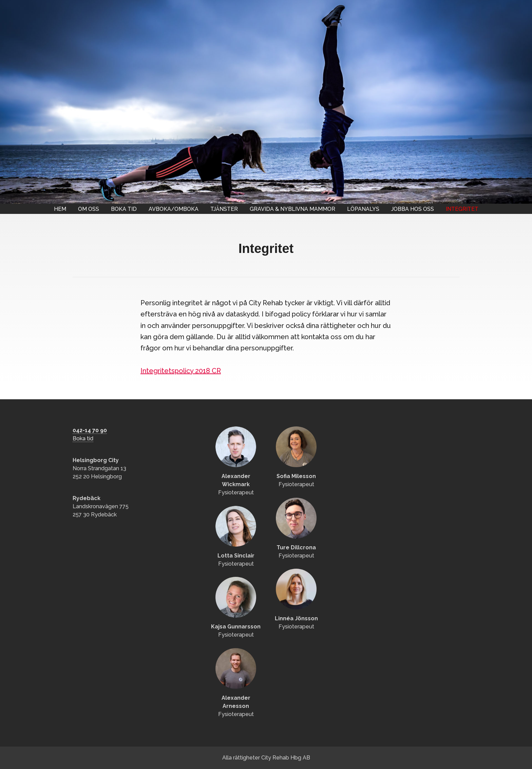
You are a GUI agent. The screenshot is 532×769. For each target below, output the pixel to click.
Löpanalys (363, 209)
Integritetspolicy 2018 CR (181, 371)
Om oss (89, 209)
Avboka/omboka (174, 209)
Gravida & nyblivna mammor (292, 209)
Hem (60, 209)
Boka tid (124, 209)
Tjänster (224, 209)
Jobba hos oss (413, 209)
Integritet (462, 209)
